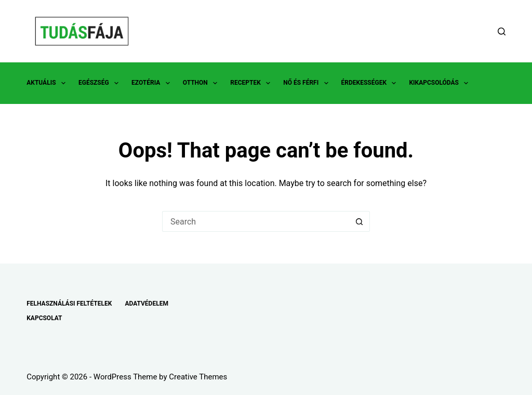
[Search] (502, 31)
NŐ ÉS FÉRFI (308, 83)
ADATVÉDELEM (147, 304)
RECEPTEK (252, 83)
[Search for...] (256, 221)
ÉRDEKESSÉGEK (371, 83)
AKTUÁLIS (48, 83)
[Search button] (360, 221)
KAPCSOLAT (44, 318)
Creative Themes (198, 377)
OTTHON (202, 83)
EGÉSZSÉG (101, 83)
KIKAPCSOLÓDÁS (441, 83)
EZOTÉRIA (153, 83)
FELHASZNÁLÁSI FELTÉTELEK (69, 304)
